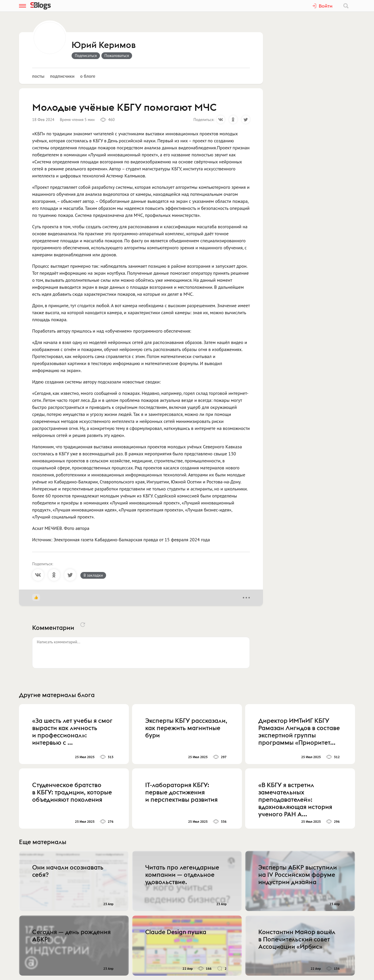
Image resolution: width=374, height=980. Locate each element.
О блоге (88, 76)
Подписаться (86, 56)
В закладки (93, 575)
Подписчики (62, 76)
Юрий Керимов (104, 45)
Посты (38, 76)
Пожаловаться (117, 56)
